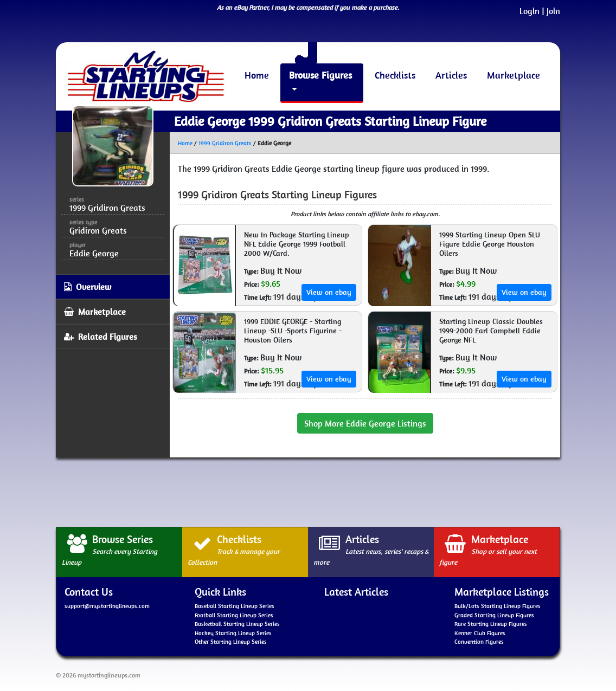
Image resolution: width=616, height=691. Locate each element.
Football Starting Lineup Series (234, 615)
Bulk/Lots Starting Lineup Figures (498, 606)
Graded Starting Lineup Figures (494, 615)
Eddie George (94, 253)
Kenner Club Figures (480, 633)
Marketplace (514, 75)
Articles (451, 75)
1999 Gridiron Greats (225, 143)
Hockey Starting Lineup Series (233, 633)
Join (553, 11)
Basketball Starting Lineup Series (237, 624)
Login (530, 11)
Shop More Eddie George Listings (365, 423)
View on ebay (329, 292)
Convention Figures (479, 642)
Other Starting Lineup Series (231, 642)
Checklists (395, 75)
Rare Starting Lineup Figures (491, 624)
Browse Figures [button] (320, 75)
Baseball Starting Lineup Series (235, 606)
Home (257, 75)
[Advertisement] (308, 490)
